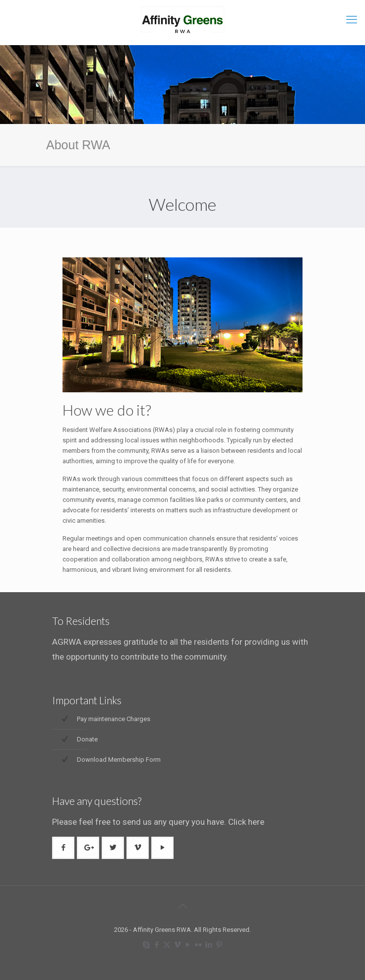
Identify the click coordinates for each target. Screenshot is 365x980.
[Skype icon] (146, 945)
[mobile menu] (352, 20)
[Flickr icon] (198, 945)
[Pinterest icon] (219, 945)
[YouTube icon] (188, 945)
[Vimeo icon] (177, 945)
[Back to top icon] (182, 906)
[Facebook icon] (156, 945)
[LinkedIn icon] (209, 945)
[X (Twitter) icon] (167, 945)
